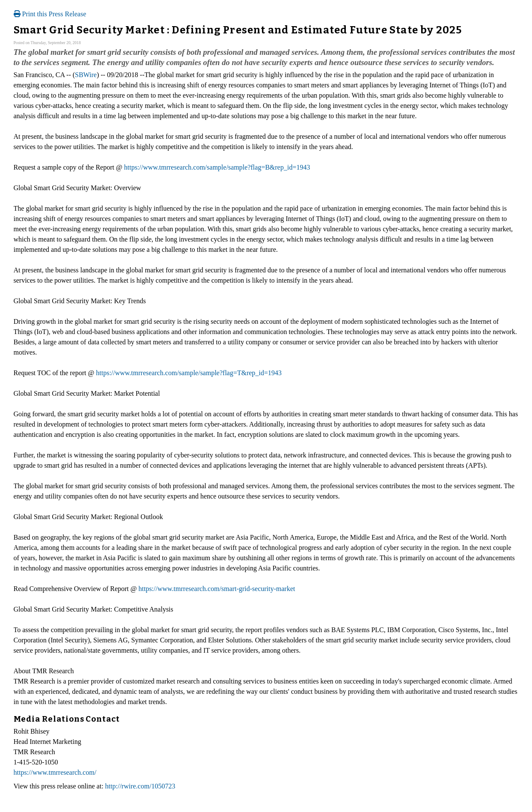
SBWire (86, 75)
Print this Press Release (50, 14)
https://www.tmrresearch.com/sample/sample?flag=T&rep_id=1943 (189, 373)
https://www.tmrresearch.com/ (55, 772)
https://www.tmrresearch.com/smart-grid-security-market (217, 589)
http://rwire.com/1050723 (140, 786)
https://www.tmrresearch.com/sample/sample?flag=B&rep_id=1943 (217, 167)
